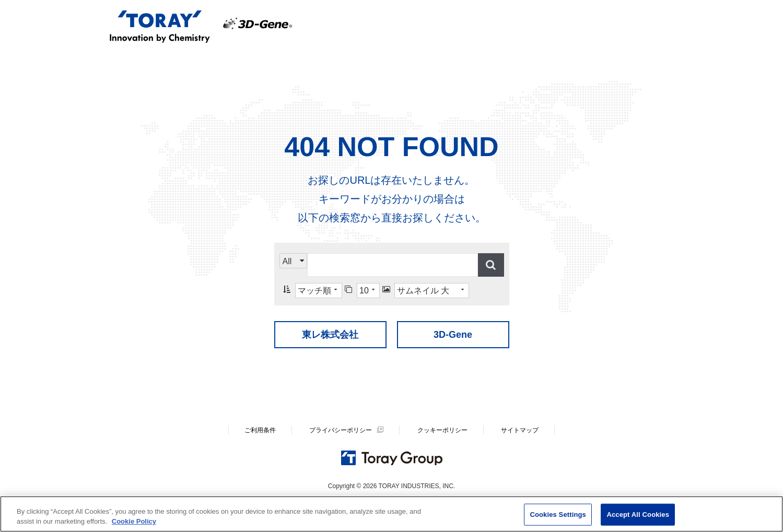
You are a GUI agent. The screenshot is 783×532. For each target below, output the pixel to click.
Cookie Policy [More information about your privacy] (134, 521)
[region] (392, 514)
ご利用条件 (260, 430)
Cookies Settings (558, 515)
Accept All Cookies (638, 515)
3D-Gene (453, 335)
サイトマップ (520, 430)
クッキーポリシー (442, 430)
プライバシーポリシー (341, 430)
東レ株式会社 (330, 335)
